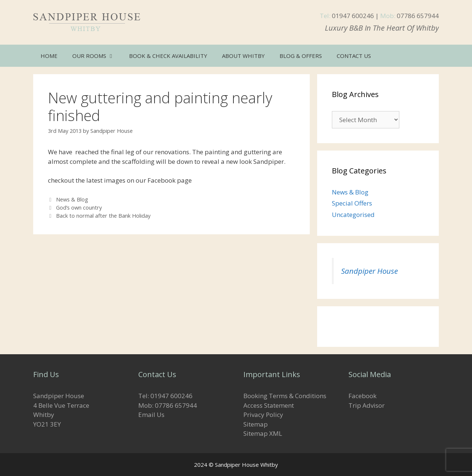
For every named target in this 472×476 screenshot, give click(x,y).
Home (49, 56)
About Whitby (243, 56)
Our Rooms (97, 56)
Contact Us (354, 56)
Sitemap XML (263, 433)
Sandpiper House (369, 271)
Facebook (362, 396)
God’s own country (79, 208)
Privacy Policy (263, 415)
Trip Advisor (367, 405)
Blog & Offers (301, 56)
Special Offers (352, 203)
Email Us (151, 415)
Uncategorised (353, 215)
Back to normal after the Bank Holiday (103, 216)
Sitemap (256, 424)
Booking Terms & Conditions (285, 396)
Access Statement (269, 405)
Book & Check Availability (168, 56)
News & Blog (72, 199)
